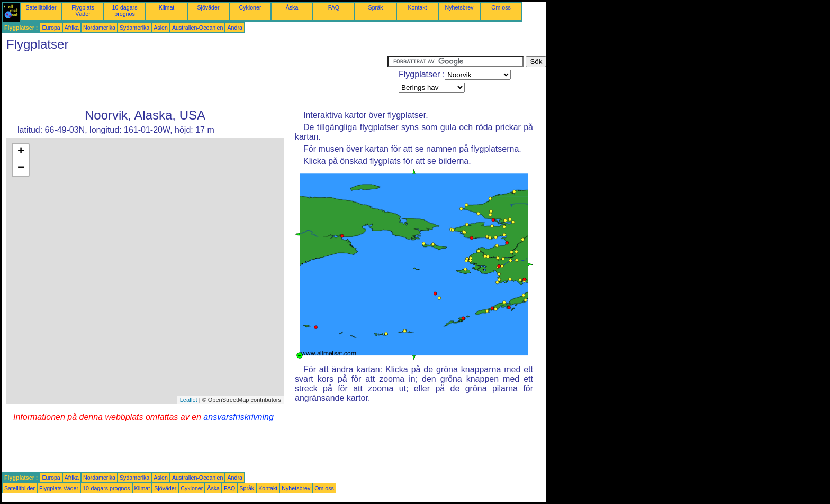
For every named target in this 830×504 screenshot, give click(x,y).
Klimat (167, 7)
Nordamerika (99, 28)
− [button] (21, 168)
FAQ (334, 7)
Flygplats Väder (83, 11)
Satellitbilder (41, 7)
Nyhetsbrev (459, 7)
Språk (376, 7)
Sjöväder (208, 7)
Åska (292, 7)
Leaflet (189, 400)
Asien (161, 28)
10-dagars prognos (125, 11)
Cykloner (250, 7)
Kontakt (417, 7)
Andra (234, 28)
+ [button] (21, 152)
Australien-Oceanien (198, 28)
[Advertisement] (195, 80)
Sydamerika (134, 28)
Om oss (501, 7)
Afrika (72, 28)
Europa (51, 28)
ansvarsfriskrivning (238, 417)
